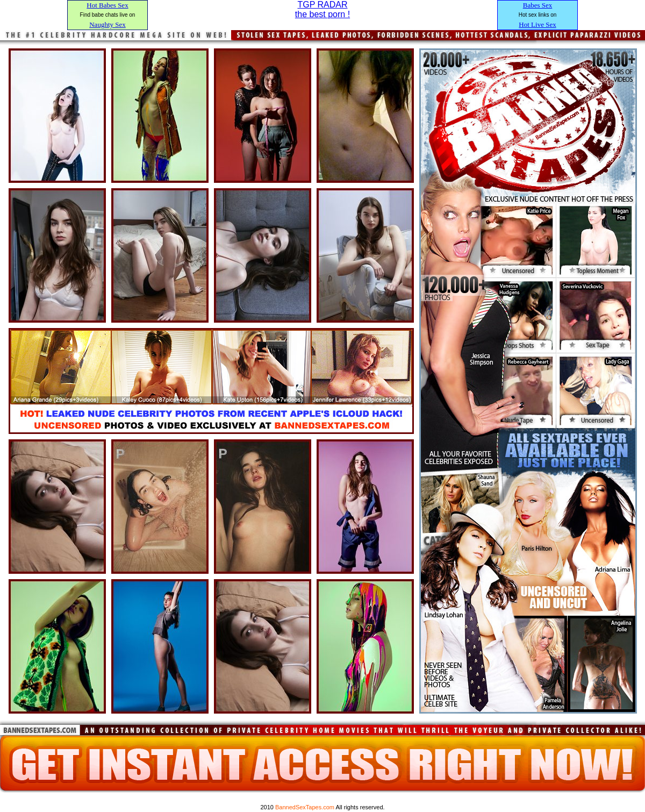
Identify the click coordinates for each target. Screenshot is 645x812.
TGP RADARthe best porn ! (322, 9)
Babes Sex (538, 5)
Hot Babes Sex (107, 5)
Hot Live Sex (537, 24)
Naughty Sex (107, 24)
